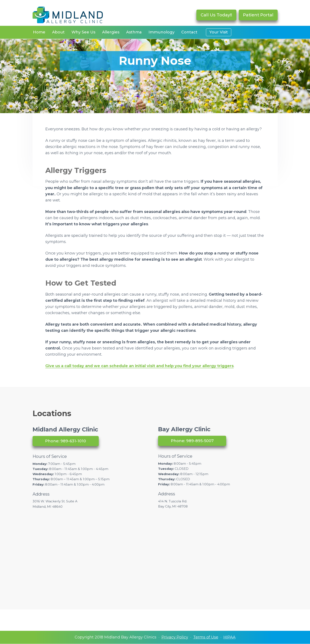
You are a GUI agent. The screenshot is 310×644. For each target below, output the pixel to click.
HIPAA (229, 637)
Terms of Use (206, 637)
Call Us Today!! (216, 15)
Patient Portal (258, 15)
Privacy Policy (175, 637)
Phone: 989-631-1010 (66, 441)
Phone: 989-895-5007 (192, 441)
